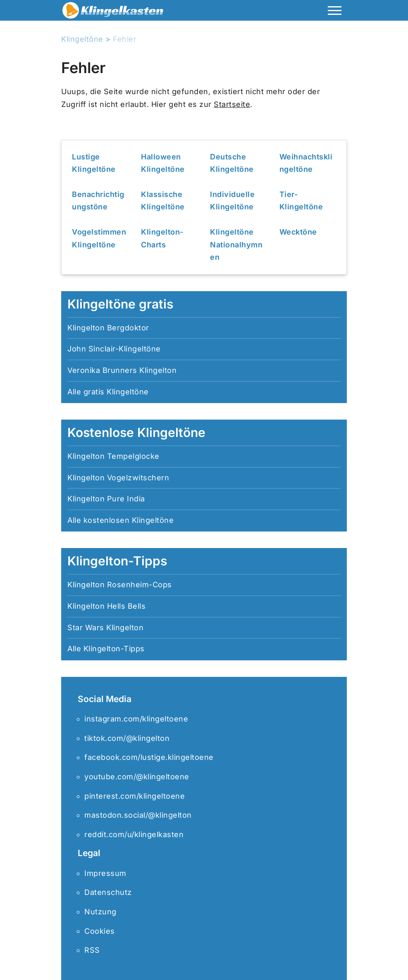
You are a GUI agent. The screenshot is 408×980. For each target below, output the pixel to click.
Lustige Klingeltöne (94, 163)
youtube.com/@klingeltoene (137, 777)
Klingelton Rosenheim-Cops (120, 585)
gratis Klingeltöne (116, 392)
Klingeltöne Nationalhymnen (236, 244)
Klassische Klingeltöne (163, 201)
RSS (92, 950)
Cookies (100, 931)
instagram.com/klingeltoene (136, 719)
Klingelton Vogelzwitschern (118, 478)
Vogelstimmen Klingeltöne (99, 238)
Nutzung (100, 912)
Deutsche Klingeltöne (232, 163)
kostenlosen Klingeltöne (129, 520)
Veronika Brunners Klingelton (122, 370)
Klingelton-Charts (162, 238)
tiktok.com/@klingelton (127, 738)
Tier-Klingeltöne (301, 201)
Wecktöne (298, 232)
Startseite (232, 104)
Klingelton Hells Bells (106, 606)
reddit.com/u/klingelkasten (134, 834)
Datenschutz (108, 892)
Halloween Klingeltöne (163, 163)
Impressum (105, 873)
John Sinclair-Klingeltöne (114, 349)
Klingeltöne (82, 39)
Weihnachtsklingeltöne (306, 163)
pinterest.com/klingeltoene (135, 796)
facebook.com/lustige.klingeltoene (149, 757)
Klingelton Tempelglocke (113, 456)
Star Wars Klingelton (105, 628)
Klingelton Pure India (106, 499)
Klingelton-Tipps (114, 649)
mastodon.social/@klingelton (138, 815)
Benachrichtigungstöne (98, 201)
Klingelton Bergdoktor (108, 328)
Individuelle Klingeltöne (232, 201)
